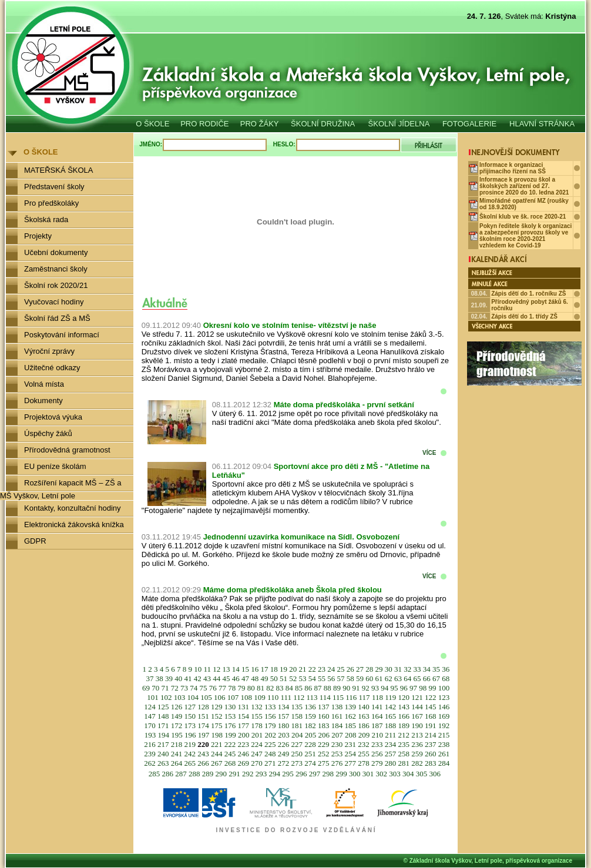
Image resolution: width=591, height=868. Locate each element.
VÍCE (429, 453)
